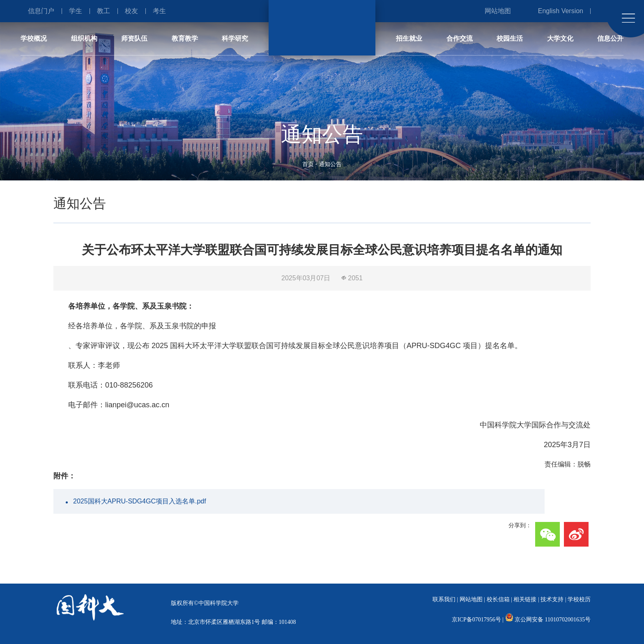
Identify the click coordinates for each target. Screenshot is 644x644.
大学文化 (560, 38)
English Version (561, 11)
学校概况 (34, 38)
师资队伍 (134, 38)
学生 (76, 11)
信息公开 (610, 38)
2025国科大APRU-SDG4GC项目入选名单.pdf (140, 501)
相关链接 (525, 599)
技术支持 (552, 599)
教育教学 (185, 38)
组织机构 (84, 38)
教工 (103, 11)
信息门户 (41, 11)
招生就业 (409, 38)
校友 (131, 11)
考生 (159, 11)
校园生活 (510, 38)
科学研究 (235, 38)
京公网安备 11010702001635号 (553, 620)
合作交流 (460, 38)
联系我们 (444, 599)
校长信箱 (498, 599)
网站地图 (498, 11)
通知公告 (330, 164)
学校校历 (579, 599)
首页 (308, 164)
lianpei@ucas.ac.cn (137, 405)
